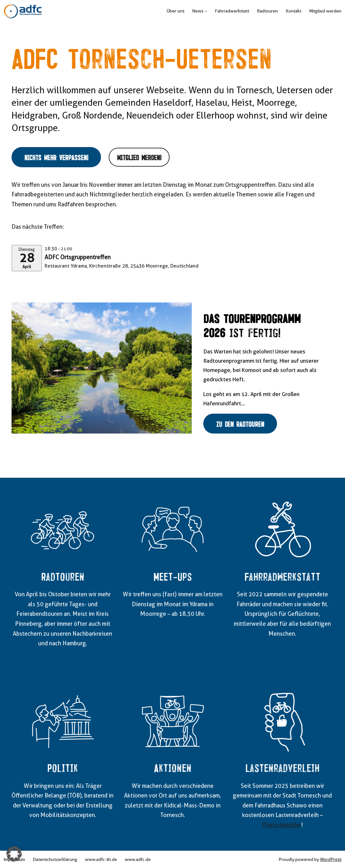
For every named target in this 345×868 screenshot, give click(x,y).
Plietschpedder (282, 825)
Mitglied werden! (139, 157)
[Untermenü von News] (206, 11)
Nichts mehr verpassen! (56, 157)
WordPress (331, 859)
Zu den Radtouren (240, 424)
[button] (14, 854)
